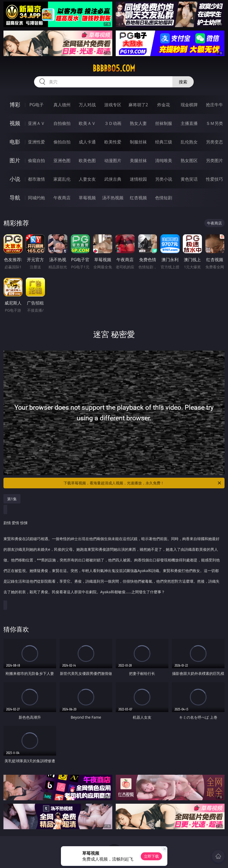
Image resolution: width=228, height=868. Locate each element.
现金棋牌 (189, 105)
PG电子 (36, 105)
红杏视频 (138, 198)
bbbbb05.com (114, 68)
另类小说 (164, 179)
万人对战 (87, 105)
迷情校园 (138, 179)
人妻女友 (87, 179)
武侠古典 (113, 179)
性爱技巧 (214, 179)
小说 (15, 179)
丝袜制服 (164, 123)
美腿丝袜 (138, 160)
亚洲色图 (62, 160)
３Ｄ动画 (113, 123)
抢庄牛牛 (214, 105)
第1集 (12, 499)
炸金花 (164, 105)
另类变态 (214, 142)
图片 (15, 160)
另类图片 (214, 160)
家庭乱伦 (62, 179)
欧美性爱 (113, 142)
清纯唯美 (164, 160)
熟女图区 (189, 160)
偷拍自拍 (62, 142)
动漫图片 (113, 160)
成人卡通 (87, 142)
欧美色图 (87, 160)
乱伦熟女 (189, 142)
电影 (15, 142)
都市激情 (36, 179)
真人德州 (62, 105)
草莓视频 (87, 198)
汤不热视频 (113, 198)
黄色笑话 (189, 179)
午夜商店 (62, 198)
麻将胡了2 (138, 105)
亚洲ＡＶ (36, 123)
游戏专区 (113, 105)
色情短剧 (164, 198)
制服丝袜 (138, 142)
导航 (15, 198)
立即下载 (151, 856)
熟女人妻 (138, 123)
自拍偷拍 (62, 123)
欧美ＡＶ (87, 123)
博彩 (15, 105)
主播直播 (189, 123)
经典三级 (164, 142)
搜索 (183, 82)
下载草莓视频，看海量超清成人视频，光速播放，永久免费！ (143, 483)
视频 (15, 123)
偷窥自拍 (36, 160)
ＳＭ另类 (214, 123)
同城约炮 (36, 198)
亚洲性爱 (36, 142)
